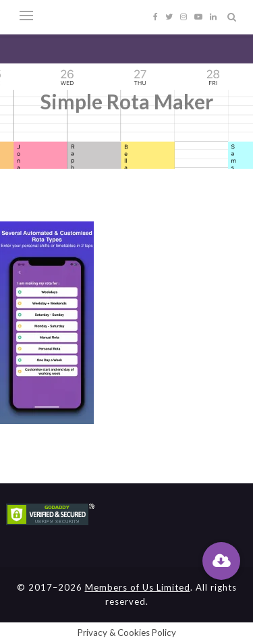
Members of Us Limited (138, 587)
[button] (221, 561)
